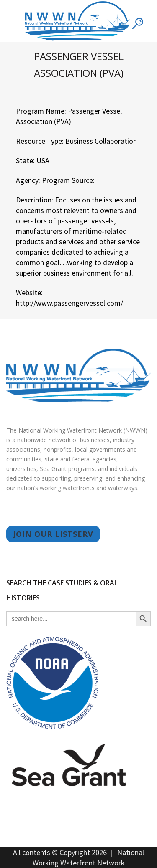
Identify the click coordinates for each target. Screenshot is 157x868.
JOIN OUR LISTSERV (53, 534)
